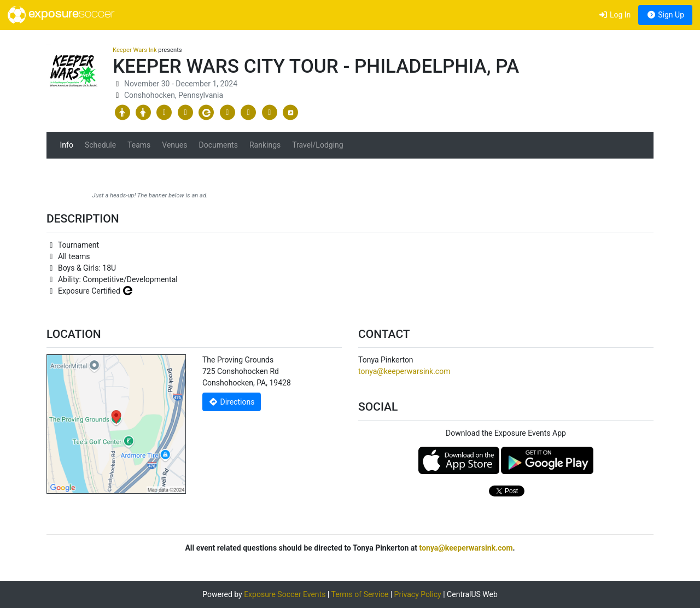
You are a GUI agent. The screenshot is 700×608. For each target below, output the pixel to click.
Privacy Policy (418, 594)
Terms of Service (360, 594)
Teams (139, 145)
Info (67, 145)
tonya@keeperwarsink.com (404, 371)
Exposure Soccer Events (285, 594)
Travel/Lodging (317, 145)
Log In (614, 15)
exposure (61, 15)
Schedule (100, 145)
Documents (218, 145)
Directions (232, 402)
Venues (174, 145)
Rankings (265, 145)
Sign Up (665, 15)
